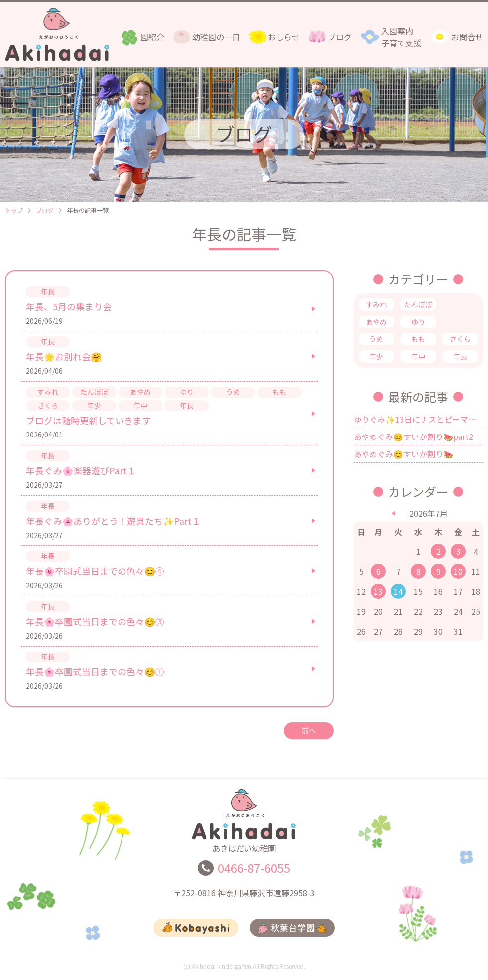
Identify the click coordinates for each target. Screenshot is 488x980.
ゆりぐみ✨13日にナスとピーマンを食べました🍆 (418, 419)
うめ (376, 339)
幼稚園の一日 (216, 37)
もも (418, 339)
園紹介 (152, 37)
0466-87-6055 (254, 872)
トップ (14, 210)
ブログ (340, 37)
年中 (418, 356)
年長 (460, 356)
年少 (376, 356)
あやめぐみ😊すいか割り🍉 (403, 454)
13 (378, 591)
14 (398, 591)
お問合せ (467, 37)
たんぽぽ (418, 304)
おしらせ (284, 37)
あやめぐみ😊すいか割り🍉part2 (413, 436)
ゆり (418, 322)
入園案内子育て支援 (401, 37)
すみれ (376, 304)
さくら (460, 339)
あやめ (376, 322)
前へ (309, 730)
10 (458, 571)
